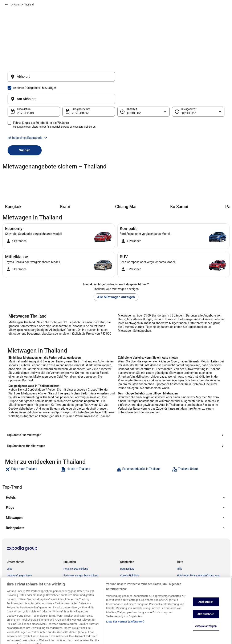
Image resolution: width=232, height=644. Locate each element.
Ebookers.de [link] (9, 5)
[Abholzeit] (144, 91)
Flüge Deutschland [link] (74, 558)
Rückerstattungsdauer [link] (189, 561)
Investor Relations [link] (17, 565)
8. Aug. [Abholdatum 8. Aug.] (22, 93)
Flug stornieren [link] (185, 554)
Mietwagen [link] (26, 5)
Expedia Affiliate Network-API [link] (23, 558)
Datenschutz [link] (127, 538)
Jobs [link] (9, 538)
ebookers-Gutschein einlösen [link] (193, 568)
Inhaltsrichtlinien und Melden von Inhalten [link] (144, 598)
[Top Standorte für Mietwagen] (116, 415)
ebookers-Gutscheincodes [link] (78, 578)
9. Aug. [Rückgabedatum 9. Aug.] (77, 93)
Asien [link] (40, 5)
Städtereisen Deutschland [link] (78, 565)
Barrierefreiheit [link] (129, 578)
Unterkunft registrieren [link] (19, 544)
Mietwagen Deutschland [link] (77, 551)
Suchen (25, 130)
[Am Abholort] (171, 79)
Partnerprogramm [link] (17, 551)
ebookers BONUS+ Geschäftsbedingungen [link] (144, 585)
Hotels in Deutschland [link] (76, 538)
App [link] (9, 585)
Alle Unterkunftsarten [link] (75, 571)
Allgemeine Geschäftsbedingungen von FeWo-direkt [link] (146, 570)
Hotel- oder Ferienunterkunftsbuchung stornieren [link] (198, 546)
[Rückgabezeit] (198, 91)
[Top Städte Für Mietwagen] (41, 415)
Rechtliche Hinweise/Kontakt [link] (137, 592)
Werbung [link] (12, 592)
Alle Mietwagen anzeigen (116, 277)
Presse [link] (11, 571)
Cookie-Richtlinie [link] (130, 544)
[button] (116, 118)
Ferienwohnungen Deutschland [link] (81, 544)
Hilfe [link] (180, 538)
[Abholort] (61, 79)
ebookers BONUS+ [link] (17, 578)
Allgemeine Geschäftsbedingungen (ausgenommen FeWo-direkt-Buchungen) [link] (143, 553)
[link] (32, 438)
